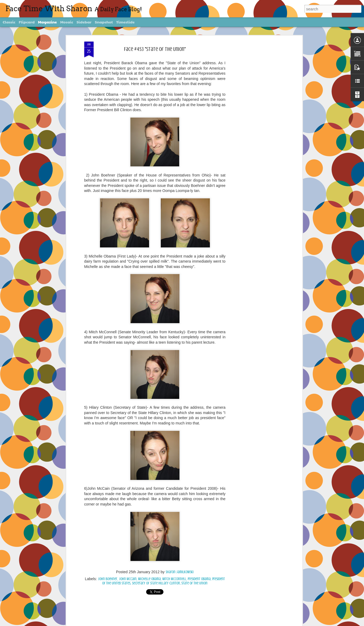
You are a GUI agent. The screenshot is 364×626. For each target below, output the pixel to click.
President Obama (199, 579)
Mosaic (67, 22)
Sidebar (84, 22)
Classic (9, 22)
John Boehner (108, 579)
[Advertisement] (255, 126)
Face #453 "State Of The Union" (155, 49)
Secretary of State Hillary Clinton (156, 583)
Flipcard (27, 22)
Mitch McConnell (174, 579)
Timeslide (125, 22)
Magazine (48, 22)
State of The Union (194, 583)
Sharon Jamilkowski (180, 572)
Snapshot (104, 22)
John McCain (128, 579)
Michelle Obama (149, 579)
